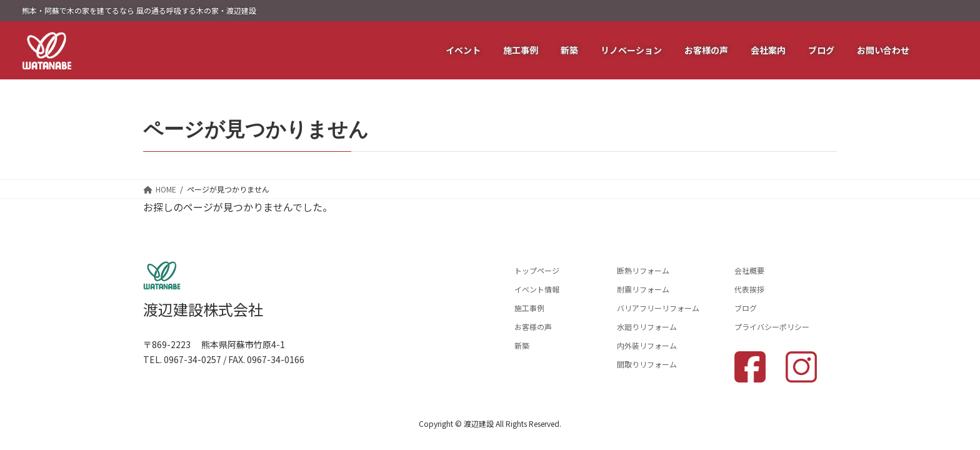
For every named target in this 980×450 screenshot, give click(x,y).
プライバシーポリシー (772, 327)
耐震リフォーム (643, 289)
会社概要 (749, 270)
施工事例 (529, 308)
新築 (522, 345)
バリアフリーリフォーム (658, 308)
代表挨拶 (749, 289)
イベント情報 (537, 289)
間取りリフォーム (647, 364)
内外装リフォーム (647, 345)
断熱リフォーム (643, 270)
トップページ (537, 270)
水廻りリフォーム (647, 327)
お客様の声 (533, 327)
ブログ (746, 308)
